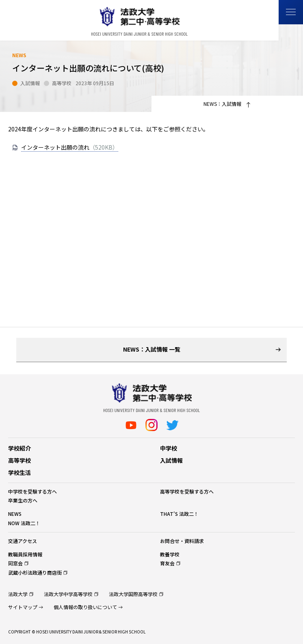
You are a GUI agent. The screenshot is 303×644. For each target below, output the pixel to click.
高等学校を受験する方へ (187, 491)
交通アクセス (23, 541)
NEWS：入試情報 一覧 (152, 349)
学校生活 (19, 472)
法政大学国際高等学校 (133, 594)
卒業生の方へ (23, 500)
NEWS (15, 514)
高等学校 (19, 460)
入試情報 (171, 460)
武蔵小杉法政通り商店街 (35, 572)
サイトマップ (23, 607)
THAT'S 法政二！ (179, 514)
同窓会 (15, 563)
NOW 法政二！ (24, 523)
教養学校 (170, 554)
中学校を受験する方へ (32, 491)
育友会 (167, 563)
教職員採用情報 (25, 554)
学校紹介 (19, 448)
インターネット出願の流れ (70, 147)
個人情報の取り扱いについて (85, 607)
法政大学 (18, 594)
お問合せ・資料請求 (182, 541)
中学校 (169, 448)
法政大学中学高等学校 (68, 594)
